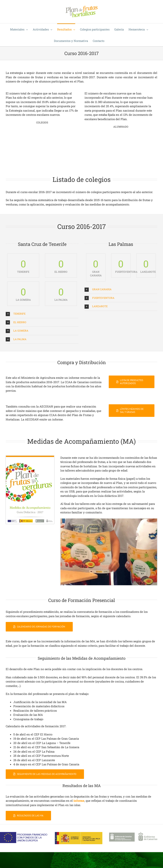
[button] (42, 314)
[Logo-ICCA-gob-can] (133, 833)
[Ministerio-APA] (79, 833)
